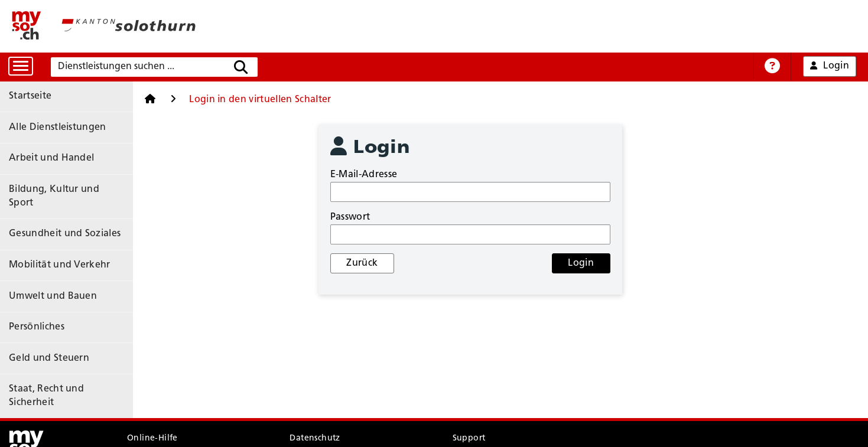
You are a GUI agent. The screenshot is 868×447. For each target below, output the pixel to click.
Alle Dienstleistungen (58, 120)
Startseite (30, 94)
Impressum (311, 420)
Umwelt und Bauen (53, 253)
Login (587, 263)
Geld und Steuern (49, 306)
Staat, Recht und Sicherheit (70, 332)
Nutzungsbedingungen (175, 420)
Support (469, 397)
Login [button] (830, 67)
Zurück (382, 263)
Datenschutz (315, 397)
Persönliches (37, 279)
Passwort (368, 217)
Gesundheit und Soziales (65, 200)
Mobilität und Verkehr (60, 227)
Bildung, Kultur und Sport (68, 174)
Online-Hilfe (152, 397)
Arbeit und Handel (51, 147)
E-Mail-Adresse (381, 175)
